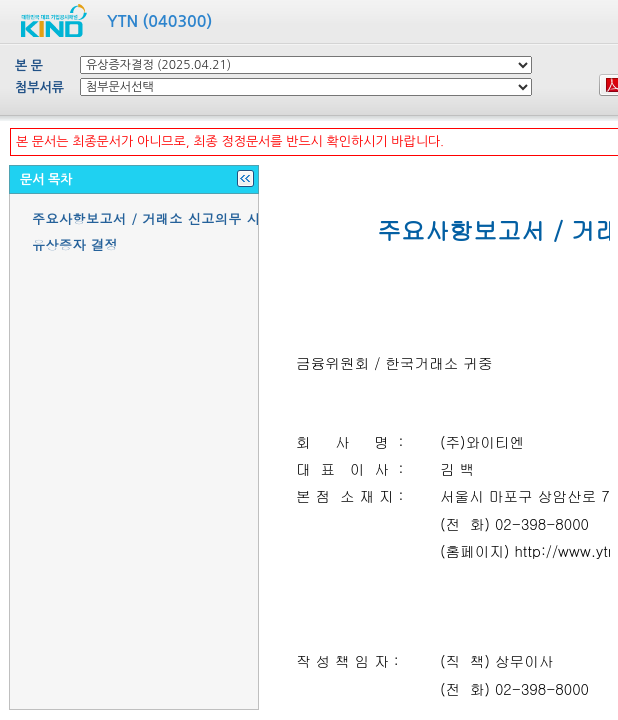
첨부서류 (39, 87)
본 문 (29, 65)
